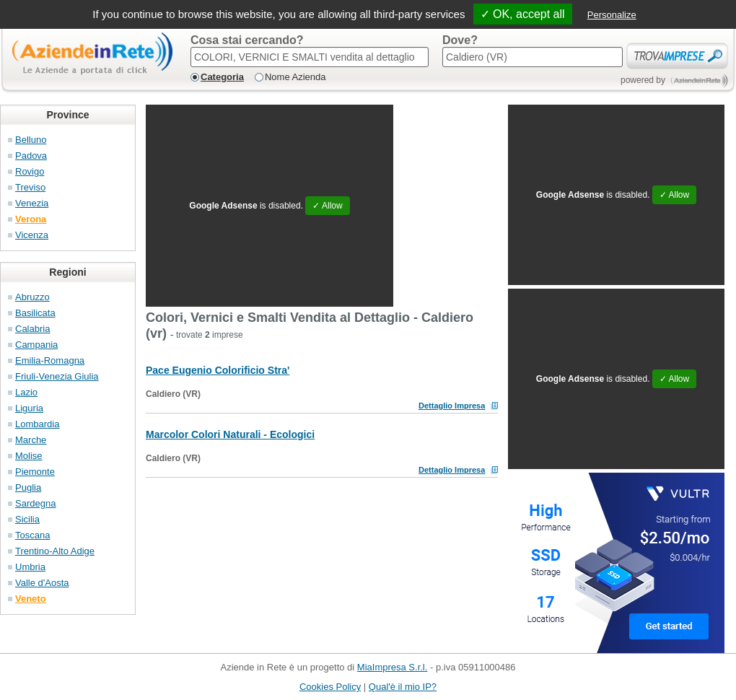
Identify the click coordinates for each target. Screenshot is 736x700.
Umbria (30, 567)
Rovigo (30, 171)
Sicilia (27, 519)
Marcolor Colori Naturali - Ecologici (230, 434)
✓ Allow (327, 206)
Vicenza (32, 235)
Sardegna (35, 503)
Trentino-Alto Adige (55, 551)
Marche (31, 440)
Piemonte (35, 472)
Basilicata (35, 313)
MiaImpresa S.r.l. (393, 667)
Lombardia (37, 424)
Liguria (29, 408)
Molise (29, 456)
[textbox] (310, 57)
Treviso (30, 187)
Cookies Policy (330, 687)
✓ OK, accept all (523, 14)
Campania (36, 345)
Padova (31, 156)
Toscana (32, 535)
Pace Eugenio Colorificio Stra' (218, 370)
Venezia (32, 203)
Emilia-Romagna (50, 360)
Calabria (32, 329)
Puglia (28, 487)
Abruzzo (32, 297)
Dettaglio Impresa (452, 406)
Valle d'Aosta (42, 583)
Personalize (612, 15)
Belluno (31, 140)
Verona (31, 219)
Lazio (26, 392)
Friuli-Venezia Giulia (57, 376)
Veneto (31, 599)
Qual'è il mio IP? (403, 687)
